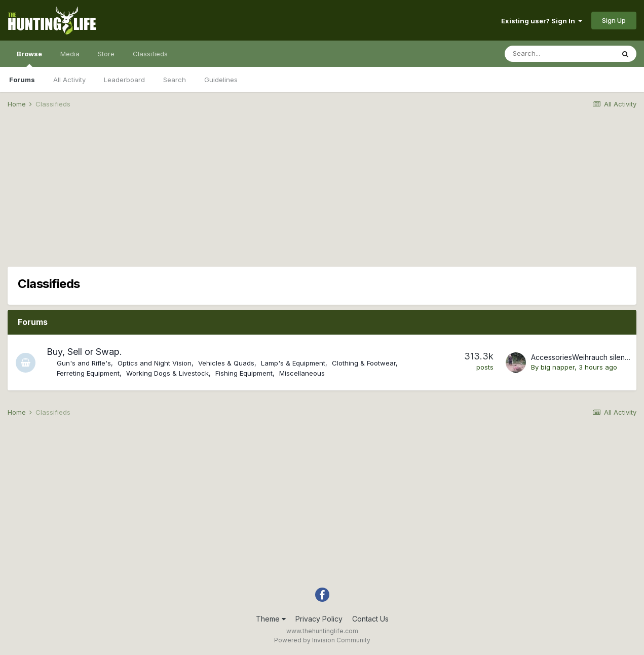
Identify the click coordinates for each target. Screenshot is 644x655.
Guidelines (221, 80)
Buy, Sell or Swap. (85, 352)
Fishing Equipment (244, 373)
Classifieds (150, 54)
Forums (22, 80)
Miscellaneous (302, 373)
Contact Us (370, 619)
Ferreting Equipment (89, 373)
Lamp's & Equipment (294, 363)
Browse (29, 58)
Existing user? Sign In (542, 21)
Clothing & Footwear (364, 363)
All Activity (69, 80)
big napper (558, 367)
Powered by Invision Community (322, 640)
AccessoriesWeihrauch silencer (583, 357)
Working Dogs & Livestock (168, 373)
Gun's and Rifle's (84, 363)
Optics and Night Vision (155, 363)
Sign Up (614, 20)
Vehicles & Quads (227, 363)
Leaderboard (124, 80)
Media (70, 54)
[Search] (559, 54)
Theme (271, 619)
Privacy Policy (319, 619)
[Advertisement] (322, 196)
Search (175, 80)
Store (106, 54)
